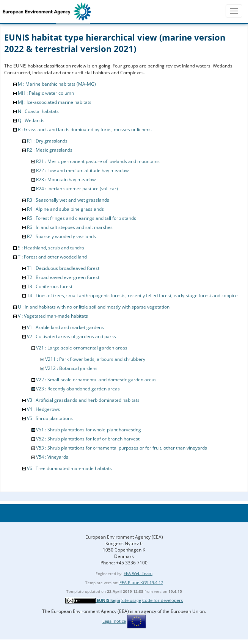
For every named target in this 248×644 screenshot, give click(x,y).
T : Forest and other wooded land (52, 257)
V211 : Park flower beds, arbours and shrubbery (95, 359)
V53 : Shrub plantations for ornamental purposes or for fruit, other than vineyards (122, 448)
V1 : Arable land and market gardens (65, 327)
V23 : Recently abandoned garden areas (78, 389)
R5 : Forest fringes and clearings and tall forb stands (82, 218)
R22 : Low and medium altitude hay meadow (82, 170)
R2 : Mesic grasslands (50, 150)
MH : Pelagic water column (46, 93)
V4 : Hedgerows (43, 409)
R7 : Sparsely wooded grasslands (61, 236)
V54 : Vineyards (52, 457)
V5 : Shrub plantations (50, 418)
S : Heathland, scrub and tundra (51, 248)
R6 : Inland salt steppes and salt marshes (70, 227)
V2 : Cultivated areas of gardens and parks (71, 336)
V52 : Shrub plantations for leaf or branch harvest (88, 439)
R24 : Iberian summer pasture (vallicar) (77, 189)
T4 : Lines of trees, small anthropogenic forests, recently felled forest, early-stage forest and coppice (132, 295)
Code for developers (162, 600)
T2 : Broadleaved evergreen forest (63, 277)
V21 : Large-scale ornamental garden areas (82, 348)
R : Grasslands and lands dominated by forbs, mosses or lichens (85, 129)
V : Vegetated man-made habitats (53, 316)
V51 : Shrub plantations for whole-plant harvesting (89, 430)
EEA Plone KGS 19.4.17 (141, 582)
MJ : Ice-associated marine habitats (55, 102)
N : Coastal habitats (38, 111)
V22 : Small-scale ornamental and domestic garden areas (96, 380)
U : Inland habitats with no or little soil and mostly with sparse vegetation (94, 307)
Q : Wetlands (31, 120)
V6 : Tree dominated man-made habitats (69, 468)
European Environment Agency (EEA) (124, 537)
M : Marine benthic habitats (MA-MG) (57, 84)
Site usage (131, 600)
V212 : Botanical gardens (71, 368)
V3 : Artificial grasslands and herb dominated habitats (83, 400)
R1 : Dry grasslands (47, 141)
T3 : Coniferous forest (50, 286)
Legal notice (114, 621)
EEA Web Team (138, 573)
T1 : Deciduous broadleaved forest (63, 268)
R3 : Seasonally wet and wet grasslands (68, 200)
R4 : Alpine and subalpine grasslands (65, 209)
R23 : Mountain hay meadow (66, 179)
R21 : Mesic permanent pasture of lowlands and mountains (98, 161)
